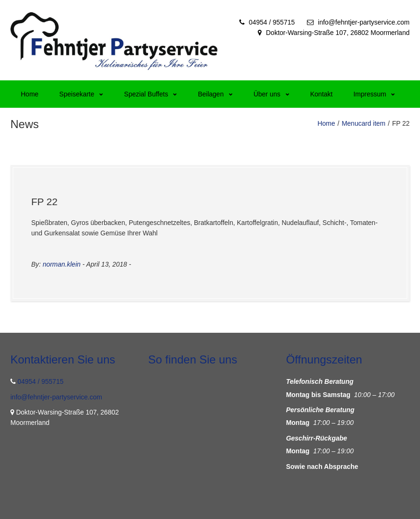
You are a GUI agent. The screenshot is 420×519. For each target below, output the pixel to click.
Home (30, 94)
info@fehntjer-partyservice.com (364, 22)
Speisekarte (81, 94)
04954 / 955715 (272, 22)
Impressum (374, 94)
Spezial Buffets (150, 94)
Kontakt (321, 94)
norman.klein (61, 264)
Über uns (271, 94)
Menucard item (363, 123)
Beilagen (215, 94)
